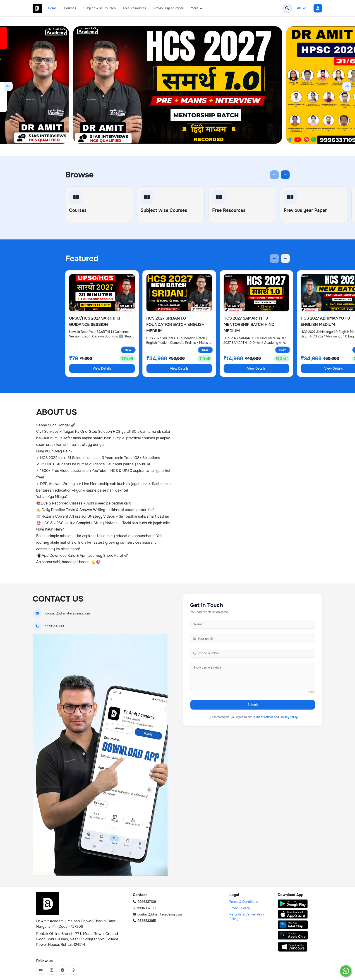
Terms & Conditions (244, 902)
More (197, 8)
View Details (102, 368)
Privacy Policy (289, 717)
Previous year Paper (168, 8)
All (302, 8)
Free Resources (134, 8)
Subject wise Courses (100, 8)
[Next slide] (347, 86)
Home (52, 8)
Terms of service (263, 717)
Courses (70, 8)
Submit (253, 705)
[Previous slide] (8, 86)
